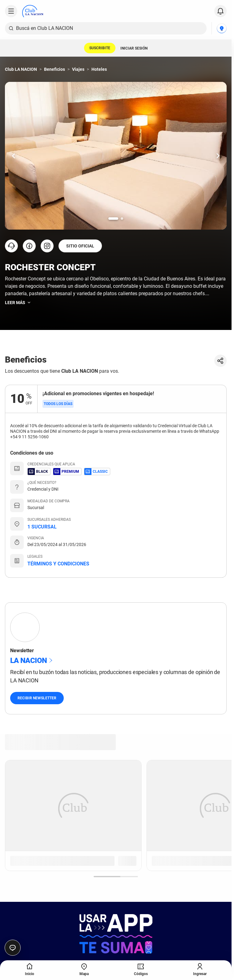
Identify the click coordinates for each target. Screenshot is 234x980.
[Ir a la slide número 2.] (122, 219)
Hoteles (99, 69)
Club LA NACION (21, 69)
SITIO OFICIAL (80, 246)
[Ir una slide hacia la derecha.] (218, 156)
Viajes (78, 69)
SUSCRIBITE (100, 48)
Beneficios (54, 69)
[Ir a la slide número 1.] (113, 219)
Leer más (18, 303)
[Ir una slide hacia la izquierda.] (14, 156)
